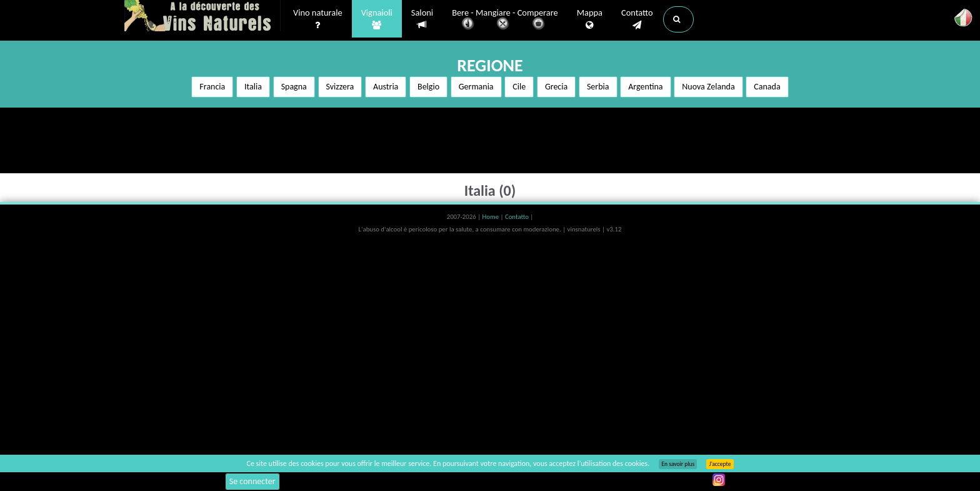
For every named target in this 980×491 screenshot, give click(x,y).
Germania (476, 87)
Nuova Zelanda (708, 87)
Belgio (428, 87)
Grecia (556, 87)
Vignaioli (377, 19)
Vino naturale (318, 19)
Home (492, 217)
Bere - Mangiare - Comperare (505, 20)
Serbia (598, 87)
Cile (519, 87)
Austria (386, 87)
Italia (253, 87)
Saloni (422, 19)
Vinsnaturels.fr (202, 17)
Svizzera (340, 87)
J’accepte (720, 464)
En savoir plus (678, 464)
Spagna (294, 87)
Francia (212, 87)
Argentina (645, 87)
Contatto (637, 19)
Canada (767, 87)
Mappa (590, 19)
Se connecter (252, 481)
